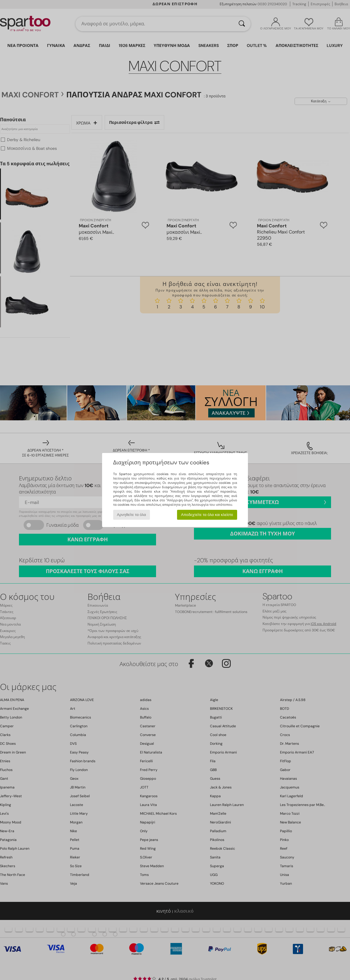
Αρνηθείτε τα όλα (132, 515)
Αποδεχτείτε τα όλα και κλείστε (207, 515)
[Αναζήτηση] (242, 24)
